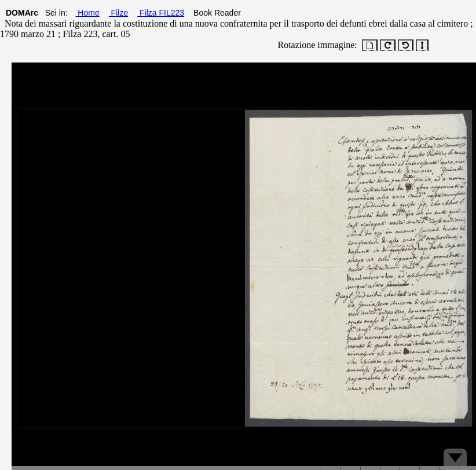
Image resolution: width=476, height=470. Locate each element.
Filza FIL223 (161, 13)
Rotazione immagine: (315, 45)
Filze (118, 13)
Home (87, 13)
